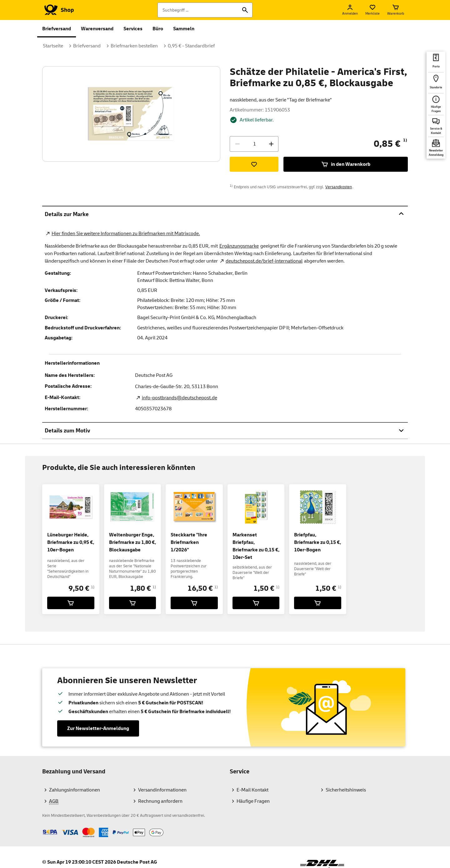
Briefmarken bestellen (134, 46)
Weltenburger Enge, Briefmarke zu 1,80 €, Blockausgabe (132, 542)
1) (405, 140)
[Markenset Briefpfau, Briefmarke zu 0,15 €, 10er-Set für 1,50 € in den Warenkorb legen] (256, 603)
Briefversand (57, 29)
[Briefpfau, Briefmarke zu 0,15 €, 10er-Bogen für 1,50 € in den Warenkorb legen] (318, 603)
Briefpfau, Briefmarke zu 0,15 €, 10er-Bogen (317, 542)
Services (133, 29)
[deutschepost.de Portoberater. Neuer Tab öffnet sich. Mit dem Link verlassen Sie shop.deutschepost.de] (436, 62)
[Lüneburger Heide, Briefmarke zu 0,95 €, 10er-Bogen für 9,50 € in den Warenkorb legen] (71, 603)
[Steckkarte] (194, 603)
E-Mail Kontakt (252, 790)
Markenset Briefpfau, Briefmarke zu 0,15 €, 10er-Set (256, 546)
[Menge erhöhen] (271, 144)
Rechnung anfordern (160, 801)
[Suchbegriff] (205, 10)
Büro (158, 29)
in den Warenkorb (346, 164)
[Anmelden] (350, 10)
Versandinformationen (162, 790)
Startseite (53, 46)
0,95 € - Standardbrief (191, 46)
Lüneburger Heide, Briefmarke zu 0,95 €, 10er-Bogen (71, 542)
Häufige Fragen (253, 801)
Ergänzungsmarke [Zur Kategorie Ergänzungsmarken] (239, 246)
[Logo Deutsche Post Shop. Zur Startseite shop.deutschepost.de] (58, 10)
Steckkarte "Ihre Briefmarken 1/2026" (189, 542)
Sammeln (184, 29)
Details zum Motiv (225, 430)
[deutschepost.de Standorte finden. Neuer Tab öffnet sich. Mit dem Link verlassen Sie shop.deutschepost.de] (436, 83)
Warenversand (97, 29)
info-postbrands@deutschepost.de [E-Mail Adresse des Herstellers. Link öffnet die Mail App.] (180, 398)
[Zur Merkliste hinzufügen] (254, 164)
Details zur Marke (225, 214)
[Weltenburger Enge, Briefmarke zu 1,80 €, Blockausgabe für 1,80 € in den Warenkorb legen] (133, 603)
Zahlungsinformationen (75, 790)
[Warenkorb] (396, 10)
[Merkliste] (372, 10)
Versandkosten (339, 187)
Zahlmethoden (42, 828)
